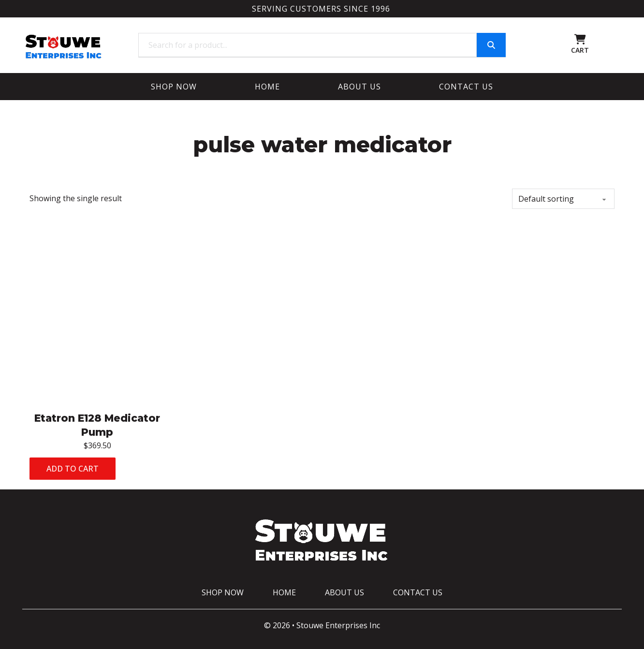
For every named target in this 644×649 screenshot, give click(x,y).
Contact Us (466, 87)
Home (267, 87)
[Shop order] (563, 199)
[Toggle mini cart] (580, 39)
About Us (359, 87)
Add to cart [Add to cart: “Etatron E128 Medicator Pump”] (73, 469)
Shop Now (174, 87)
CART (580, 50)
